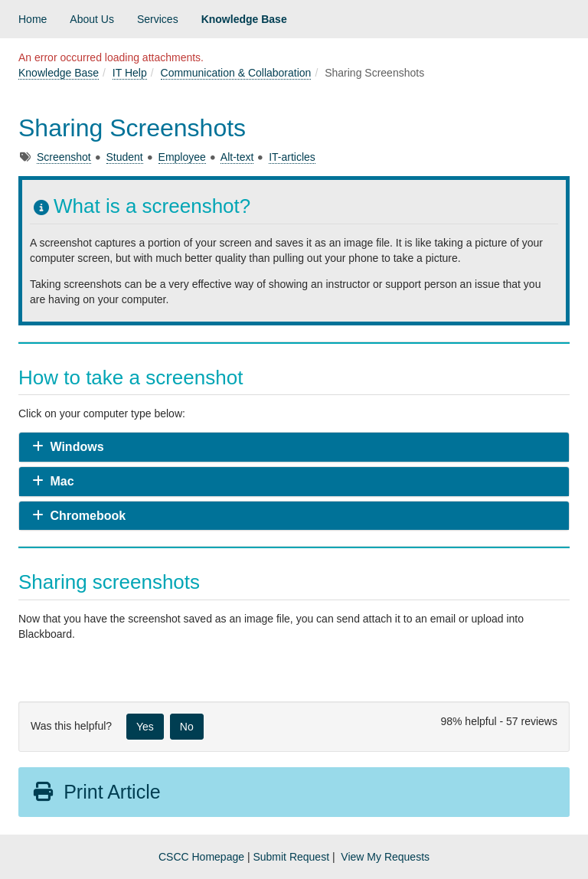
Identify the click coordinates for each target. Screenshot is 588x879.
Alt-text (237, 157)
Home (33, 19)
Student (125, 157)
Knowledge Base (244, 19)
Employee (182, 157)
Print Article (96, 792)
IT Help (130, 73)
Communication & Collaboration (236, 73)
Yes (145, 727)
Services (158, 19)
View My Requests (385, 857)
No (187, 727)
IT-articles (292, 157)
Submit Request (291, 857)
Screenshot (64, 157)
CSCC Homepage (201, 857)
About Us (92, 19)
